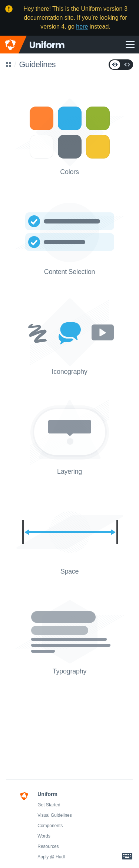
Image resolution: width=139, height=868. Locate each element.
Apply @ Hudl (51, 857)
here (82, 27)
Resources (48, 846)
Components (50, 826)
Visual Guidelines (55, 815)
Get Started (49, 805)
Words (44, 836)
